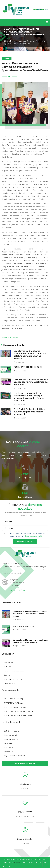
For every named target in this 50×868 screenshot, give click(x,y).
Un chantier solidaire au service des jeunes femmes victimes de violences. (31, 382)
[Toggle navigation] (47, 22)
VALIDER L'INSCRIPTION (25, 541)
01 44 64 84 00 (25, 478)
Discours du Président (11, 338)
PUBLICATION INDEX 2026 (28, 367)
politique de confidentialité (33, 536)
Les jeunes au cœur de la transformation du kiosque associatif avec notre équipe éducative (29, 397)
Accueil (7, 38)
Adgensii (17, 862)
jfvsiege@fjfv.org (25, 497)
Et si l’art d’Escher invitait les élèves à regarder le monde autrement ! (29, 412)
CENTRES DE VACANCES (25, 763)
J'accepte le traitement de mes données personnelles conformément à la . (26, 535)
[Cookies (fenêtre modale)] (10, 867)
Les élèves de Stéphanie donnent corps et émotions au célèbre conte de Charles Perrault (30, 355)
